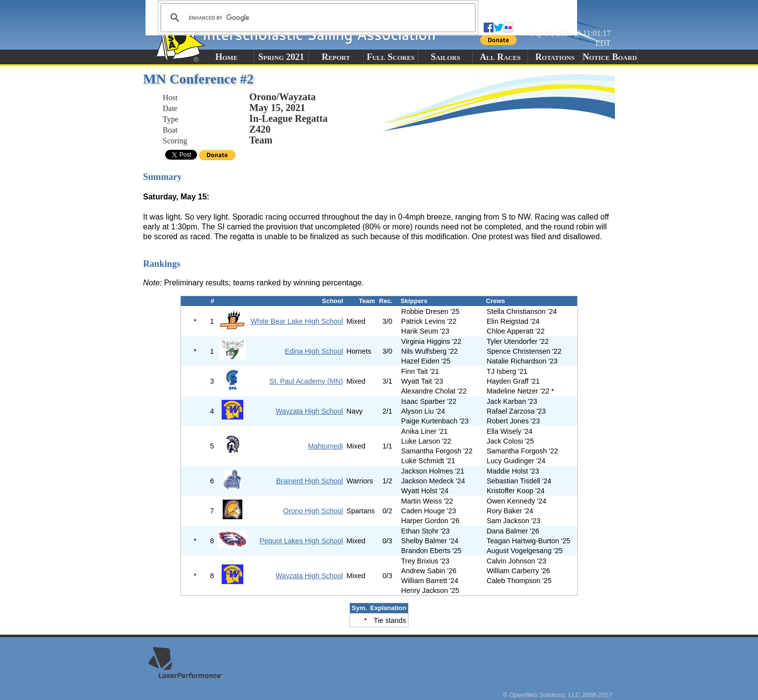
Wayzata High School (309, 411)
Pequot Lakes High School (301, 541)
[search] (317, 18)
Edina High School (314, 351)
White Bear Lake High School (297, 321)
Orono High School (313, 511)
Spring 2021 (281, 57)
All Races (500, 57)
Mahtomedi (325, 446)
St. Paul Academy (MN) (306, 381)
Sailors (445, 57)
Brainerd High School (310, 481)
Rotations (555, 57)
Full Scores (391, 57)
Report (336, 57)
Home (226, 57)
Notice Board (610, 57)
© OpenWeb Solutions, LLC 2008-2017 (557, 695)
